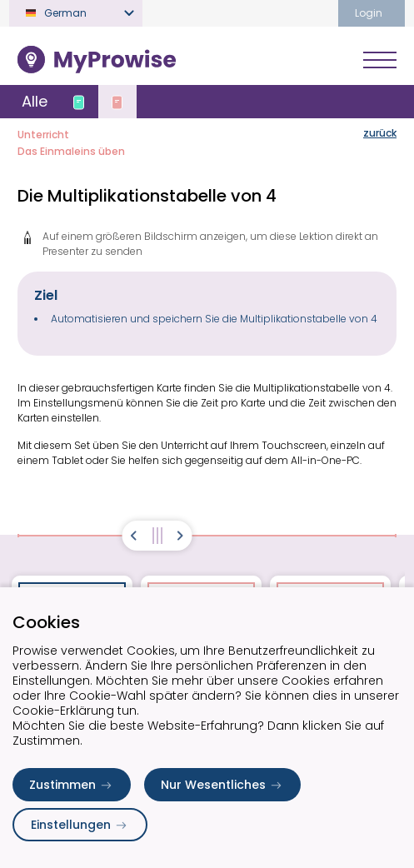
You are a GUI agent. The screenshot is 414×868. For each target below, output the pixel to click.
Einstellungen (80, 825)
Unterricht (43, 135)
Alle (35, 101)
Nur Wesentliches (222, 785)
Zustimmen (72, 785)
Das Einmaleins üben (71, 151)
